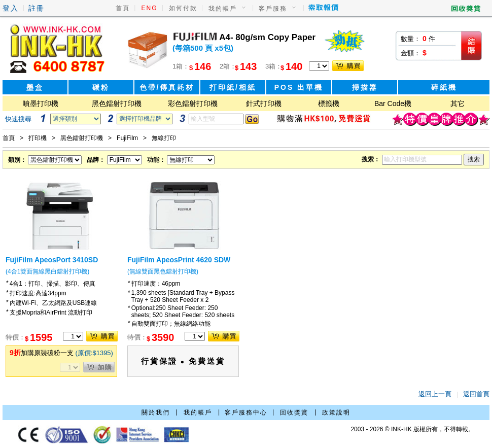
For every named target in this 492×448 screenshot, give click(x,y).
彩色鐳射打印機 (193, 104)
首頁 (123, 8)
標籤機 (329, 104)
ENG (150, 8)
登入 (11, 8)
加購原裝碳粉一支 (61, 353)
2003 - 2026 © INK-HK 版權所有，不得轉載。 (412, 429)
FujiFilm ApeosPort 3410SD (52, 260)
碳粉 (101, 87)
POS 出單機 (299, 87)
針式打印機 (264, 104)
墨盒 (35, 87)
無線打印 (164, 138)
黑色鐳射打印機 (117, 104)
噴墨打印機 (41, 104)
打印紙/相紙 (233, 87)
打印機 (38, 138)
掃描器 (365, 87)
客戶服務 (273, 9)
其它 (458, 104)
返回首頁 (476, 394)
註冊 (37, 8)
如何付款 (183, 8)
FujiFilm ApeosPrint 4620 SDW (179, 260)
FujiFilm (127, 138)
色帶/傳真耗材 (167, 87)
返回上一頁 (435, 394)
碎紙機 (444, 87)
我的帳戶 (223, 9)
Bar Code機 (393, 104)
